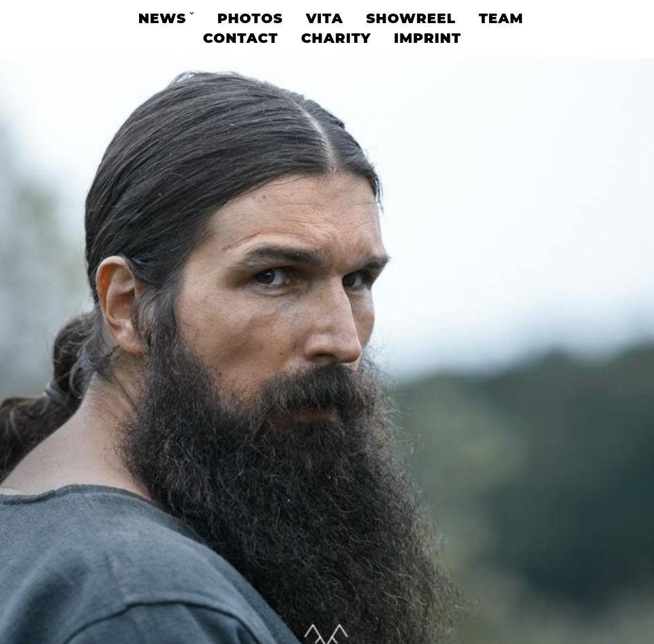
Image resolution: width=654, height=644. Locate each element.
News (162, 18)
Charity (336, 38)
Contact (240, 38)
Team (501, 18)
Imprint (427, 38)
